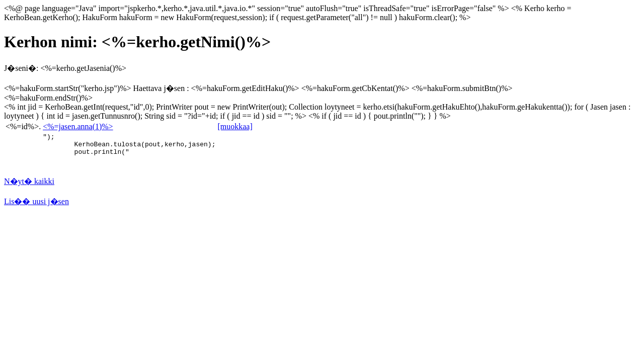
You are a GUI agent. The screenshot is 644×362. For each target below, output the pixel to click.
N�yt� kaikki (29, 186)
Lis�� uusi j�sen (36, 206)
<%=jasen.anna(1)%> (78, 126)
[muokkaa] (235, 126)
